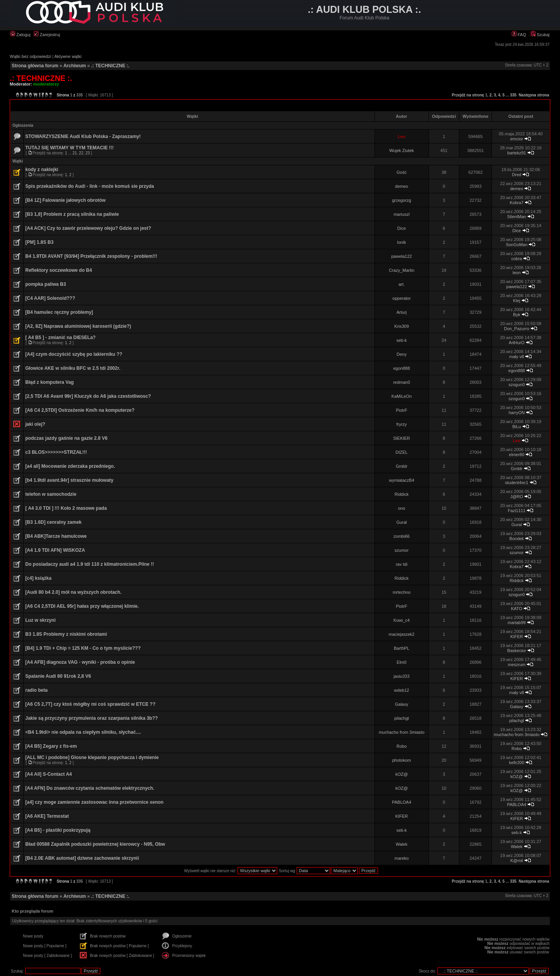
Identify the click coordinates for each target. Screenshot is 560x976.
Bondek (517, 539)
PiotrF (402, 410)
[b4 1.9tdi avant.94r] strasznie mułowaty (69, 480)
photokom (401, 760)
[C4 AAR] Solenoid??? (50, 298)
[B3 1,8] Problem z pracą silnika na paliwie (72, 214)
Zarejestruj (47, 35)
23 (88, 153)
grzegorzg (402, 200)
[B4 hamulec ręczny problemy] (59, 312)
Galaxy (401, 704)
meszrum (517, 665)
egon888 (402, 368)
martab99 (516, 623)
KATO (517, 609)
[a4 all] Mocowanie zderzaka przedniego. (70, 466)
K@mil (517, 861)
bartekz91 (516, 153)
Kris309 (402, 326)
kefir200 (517, 763)
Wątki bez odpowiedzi (30, 56)
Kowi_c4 (402, 620)
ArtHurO (516, 343)
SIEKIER (402, 438)
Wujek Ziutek (402, 150)
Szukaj (540, 35)
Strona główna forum (35, 66)
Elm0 (402, 662)
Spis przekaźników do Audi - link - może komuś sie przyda (90, 186)
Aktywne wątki (68, 56)
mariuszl (402, 214)
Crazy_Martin (402, 270)
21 (74, 153)
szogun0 (517, 385)
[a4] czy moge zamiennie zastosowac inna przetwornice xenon (94, 802)
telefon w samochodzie (51, 494)
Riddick (402, 494)
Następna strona (534, 95)
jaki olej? (35, 424)
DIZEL (402, 452)
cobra (517, 259)
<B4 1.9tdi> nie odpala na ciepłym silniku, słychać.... (83, 732)
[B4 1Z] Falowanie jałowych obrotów (66, 200)
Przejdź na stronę (468, 95)
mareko (402, 858)
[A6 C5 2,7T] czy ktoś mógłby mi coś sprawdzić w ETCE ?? (90, 704)
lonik (402, 242)
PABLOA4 (402, 802)
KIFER (516, 637)
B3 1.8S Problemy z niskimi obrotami (66, 634)
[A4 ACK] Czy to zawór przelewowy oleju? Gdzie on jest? (88, 228)
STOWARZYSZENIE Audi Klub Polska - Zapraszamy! (83, 136)
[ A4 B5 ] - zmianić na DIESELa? (60, 338)
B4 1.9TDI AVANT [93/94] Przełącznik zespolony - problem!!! (91, 256)
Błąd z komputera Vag (50, 382)
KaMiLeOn (402, 396)
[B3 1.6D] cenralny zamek (53, 522)
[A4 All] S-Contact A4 (49, 774)
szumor (402, 550)
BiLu (516, 427)
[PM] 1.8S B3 (39, 242)
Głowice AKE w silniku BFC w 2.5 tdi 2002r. (73, 368)
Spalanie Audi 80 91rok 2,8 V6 (58, 676)
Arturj (401, 312)
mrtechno (402, 592)
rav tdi (402, 564)
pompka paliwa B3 (46, 284)
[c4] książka (38, 578)
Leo (402, 136)
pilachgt (402, 718)
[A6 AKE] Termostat (47, 816)
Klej (516, 301)
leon (517, 273)
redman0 (402, 382)
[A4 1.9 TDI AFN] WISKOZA (55, 550)
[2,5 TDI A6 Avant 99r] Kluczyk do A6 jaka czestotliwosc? (88, 396)
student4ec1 (517, 483)
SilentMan (517, 217)
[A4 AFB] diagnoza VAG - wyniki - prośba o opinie (80, 662)
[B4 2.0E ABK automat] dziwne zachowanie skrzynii (82, 858)
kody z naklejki (42, 170)
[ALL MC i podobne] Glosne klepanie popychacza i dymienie (92, 757)
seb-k (402, 340)
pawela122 (402, 256)
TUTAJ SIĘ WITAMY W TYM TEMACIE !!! (69, 148)
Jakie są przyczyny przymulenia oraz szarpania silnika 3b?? (92, 718)
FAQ (519, 35)
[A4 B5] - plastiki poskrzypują (58, 830)
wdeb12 (402, 690)
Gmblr (402, 466)
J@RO (517, 497)
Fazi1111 (517, 511)
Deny (402, 354)
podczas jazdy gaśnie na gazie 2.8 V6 (66, 438)
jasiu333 (402, 676)
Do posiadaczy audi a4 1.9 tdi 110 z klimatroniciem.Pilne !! (90, 564)
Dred (517, 175)
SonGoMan (517, 245)
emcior (517, 139)
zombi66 (402, 536)
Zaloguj (20, 35)
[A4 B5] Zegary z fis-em (51, 746)
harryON (517, 413)
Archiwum (75, 66)
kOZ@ (402, 774)
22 (81, 153)
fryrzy (402, 424)
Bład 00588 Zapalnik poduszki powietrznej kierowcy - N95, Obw (95, 844)
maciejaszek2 (402, 634)
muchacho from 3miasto (402, 732)
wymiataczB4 (402, 480)
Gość (402, 172)
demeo (402, 186)
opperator (402, 298)
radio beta (36, 690)
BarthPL (402, 648)
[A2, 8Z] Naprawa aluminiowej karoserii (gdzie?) (78, 326)
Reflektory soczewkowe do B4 (59, 270)
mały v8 (517, 357)
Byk (516, 315)
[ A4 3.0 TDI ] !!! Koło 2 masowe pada (66, 508)
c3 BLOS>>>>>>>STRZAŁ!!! (56, 452)
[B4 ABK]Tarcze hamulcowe (56, 536)
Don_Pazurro (517, 329)
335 (513, 95)
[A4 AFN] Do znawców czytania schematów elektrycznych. (90, 788)
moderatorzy (46, 84)
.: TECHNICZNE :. (110, 66)
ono (401, 508)
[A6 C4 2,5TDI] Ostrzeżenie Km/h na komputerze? (80, 410)
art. (402, 284)
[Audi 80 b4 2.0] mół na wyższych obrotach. (73, 592)
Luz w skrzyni (40, 620)
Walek (402, 844)
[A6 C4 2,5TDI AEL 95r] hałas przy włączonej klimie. (82, 606)
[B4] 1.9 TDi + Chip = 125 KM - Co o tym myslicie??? (83, 648)
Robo (401, 746)
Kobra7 (517, 203)
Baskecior (516, 651)
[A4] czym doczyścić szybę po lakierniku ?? (74, 354)
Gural (402, 522)
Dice (402, 228)
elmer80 (517, 455)
